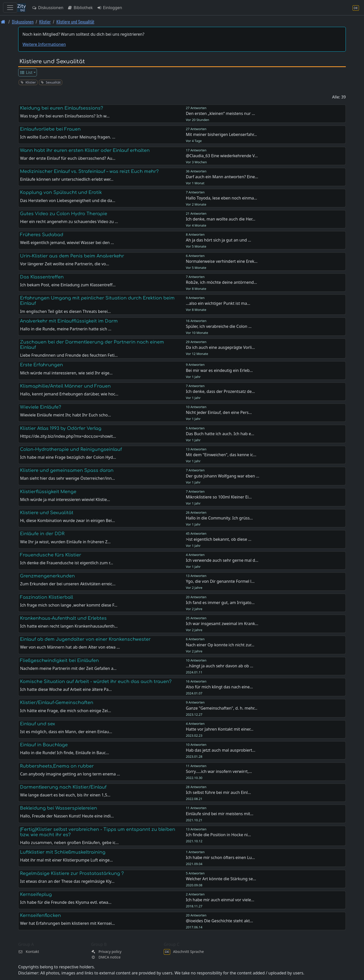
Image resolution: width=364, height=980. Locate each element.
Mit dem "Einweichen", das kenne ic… (221, 455)
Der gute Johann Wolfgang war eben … (223, 476)
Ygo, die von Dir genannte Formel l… (220, 581)
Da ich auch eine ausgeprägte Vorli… (220, 347)
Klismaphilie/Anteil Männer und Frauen (65, 386)
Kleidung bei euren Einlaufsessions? (62, 108)
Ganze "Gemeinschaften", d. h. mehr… (222, 708)
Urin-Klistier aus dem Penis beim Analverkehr (72, 256)
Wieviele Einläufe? (41, 407)
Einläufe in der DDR (42, 534)
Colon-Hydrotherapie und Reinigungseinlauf (71, 449)
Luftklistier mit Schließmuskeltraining (63, 852)
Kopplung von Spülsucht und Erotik (61, 192)
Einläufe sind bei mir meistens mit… (220, 814)
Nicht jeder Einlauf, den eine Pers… (219, 412)
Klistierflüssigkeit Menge (48, 492)
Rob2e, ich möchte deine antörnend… (221, 282)
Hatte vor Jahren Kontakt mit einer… (220, 729)
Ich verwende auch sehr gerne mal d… (222, 560)
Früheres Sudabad (42, 235)
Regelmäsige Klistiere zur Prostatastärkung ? (72, 873)
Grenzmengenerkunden (47, 576)
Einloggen (109, 8)
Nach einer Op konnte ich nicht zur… (220, 645)
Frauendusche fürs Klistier (51, 555)
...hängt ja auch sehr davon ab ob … (220, 666)
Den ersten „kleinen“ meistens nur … (220, 113)
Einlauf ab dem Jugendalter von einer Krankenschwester (85, 639)
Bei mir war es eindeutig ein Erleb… (219, 370)
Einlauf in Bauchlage (44, 745)
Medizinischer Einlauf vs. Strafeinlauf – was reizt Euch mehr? (89, 171)
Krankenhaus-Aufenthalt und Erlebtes (63, 618)
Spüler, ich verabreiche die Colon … (219, 326)
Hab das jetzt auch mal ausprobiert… (221, 750)
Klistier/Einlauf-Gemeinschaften (57, 703)
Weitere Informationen (44, 44)
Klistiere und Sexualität (75, 22)
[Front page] (3, 22)
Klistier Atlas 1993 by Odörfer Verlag (61, 428)
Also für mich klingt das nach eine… (219, 687)
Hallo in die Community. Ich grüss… (219, 518)
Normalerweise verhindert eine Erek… (222, 261)
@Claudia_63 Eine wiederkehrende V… (222, 156)
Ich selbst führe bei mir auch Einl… (218, 792)
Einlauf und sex (38, 724)
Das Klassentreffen (42, 277)
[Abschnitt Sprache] (356, 8)
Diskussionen (48, 8)
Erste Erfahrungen (41, 365)
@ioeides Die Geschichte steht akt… (219, 921)
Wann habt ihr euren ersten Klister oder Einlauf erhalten (85, 150)
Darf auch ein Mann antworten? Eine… (222, 177)
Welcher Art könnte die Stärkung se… (221, 879)
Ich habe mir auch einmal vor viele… (220, 900)
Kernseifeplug (36, 894)
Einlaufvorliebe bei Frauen (50, 129)
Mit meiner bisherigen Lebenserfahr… (221, 134)
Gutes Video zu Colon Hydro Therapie (64, 214)
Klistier (45, 22)
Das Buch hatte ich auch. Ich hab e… (220, 434)
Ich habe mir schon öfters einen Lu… (220, 857)
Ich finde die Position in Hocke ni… (218, 835)
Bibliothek (80, 8)
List (26, 72)
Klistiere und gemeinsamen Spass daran (67, 470)
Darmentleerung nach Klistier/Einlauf (63, 787)
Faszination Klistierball (47, 597)
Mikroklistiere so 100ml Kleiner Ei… (219, 497)
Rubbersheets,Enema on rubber (57, 766)
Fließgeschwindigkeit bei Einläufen (59, 661)
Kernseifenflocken (40, 915)
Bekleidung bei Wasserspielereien (59, 808)
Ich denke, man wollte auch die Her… (221, 219)
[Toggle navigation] (10, 8)
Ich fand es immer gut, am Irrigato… (220, 603)
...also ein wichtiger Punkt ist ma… (218, 303)
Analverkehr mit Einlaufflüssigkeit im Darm (69, 321)
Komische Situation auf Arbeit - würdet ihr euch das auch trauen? (96, 682)
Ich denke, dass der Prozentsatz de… (220, 391)
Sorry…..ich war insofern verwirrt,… (219, 771)
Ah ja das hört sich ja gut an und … (218, 240)
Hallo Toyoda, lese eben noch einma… (221, 198)
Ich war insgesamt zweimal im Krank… (222, 624)
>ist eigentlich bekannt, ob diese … (219, 539)
